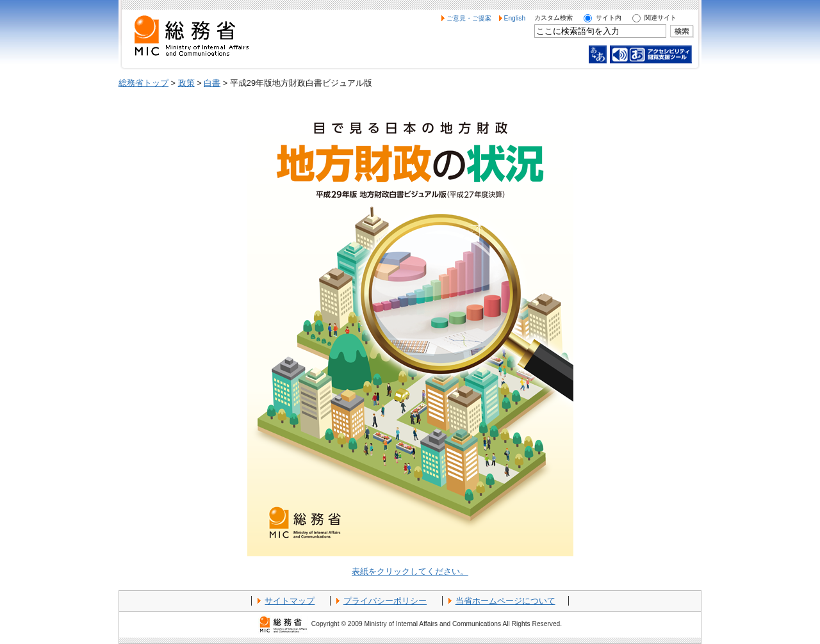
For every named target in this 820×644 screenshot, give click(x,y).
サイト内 (609, 18)
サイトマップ (290, 601)
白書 (212, 83)
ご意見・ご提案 (469, 18)
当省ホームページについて (505, 601)
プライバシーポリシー (385, 601)
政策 (186, 83)
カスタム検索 (553, 18)
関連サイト (660, 18)
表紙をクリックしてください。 (410, 571)
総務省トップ (143, 83)
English (515, 18)
